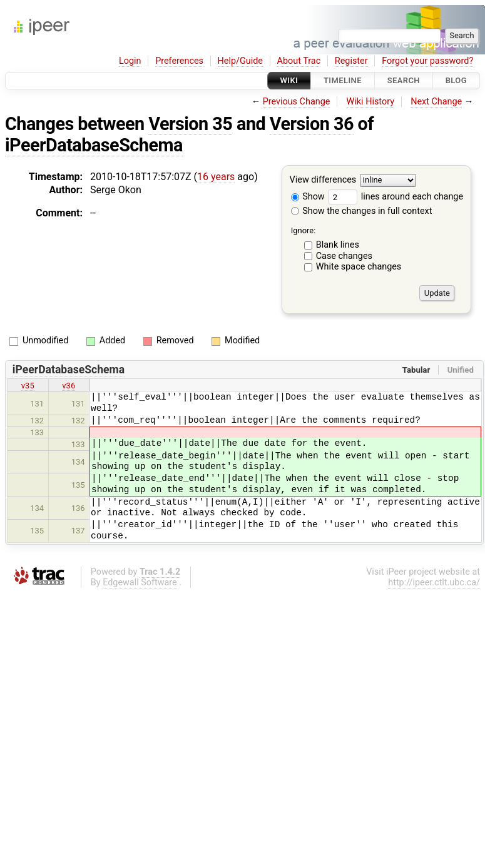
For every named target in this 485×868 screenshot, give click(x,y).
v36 (69, 386)
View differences (323, 180)
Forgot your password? (427, 61)
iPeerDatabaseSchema (94, 145)
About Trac (299, 61)
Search (404, 80)
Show (308, 197)
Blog (456, 80)
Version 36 (312, 124)
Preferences (179, 61)
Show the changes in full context (362, 211)
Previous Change (297, 102)
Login (130, 61)
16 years (216, 177)
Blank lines (338, 245)
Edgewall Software (140, 583)
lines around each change (396, 197)
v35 (28, 386)
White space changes (359, 267)
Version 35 (190, 124)
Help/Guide (240, 61)
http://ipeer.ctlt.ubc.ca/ (434, 583)
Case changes (344, 256)
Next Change (436, 102)
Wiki (289, 80)
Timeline (343, 80)
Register (351, 61)
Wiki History (370, 102)
